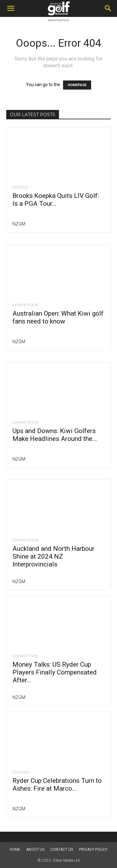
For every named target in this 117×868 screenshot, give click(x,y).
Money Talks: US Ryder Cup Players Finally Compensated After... (55, 672)
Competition (25, 305)
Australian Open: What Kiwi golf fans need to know (58, 317)
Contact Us (62, 850)
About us (35, 850)
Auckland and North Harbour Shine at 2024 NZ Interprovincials (54, 556)
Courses (21, 772)
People (20, 187)
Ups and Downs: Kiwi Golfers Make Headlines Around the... (55, 435)
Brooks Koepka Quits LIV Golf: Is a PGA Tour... (56, 200)
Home (15, 850)
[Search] (108, 8)
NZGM (19, 224)
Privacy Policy (93, 850)
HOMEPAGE (77, 85)
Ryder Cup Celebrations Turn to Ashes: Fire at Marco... (57, 785)
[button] (11, 8)
